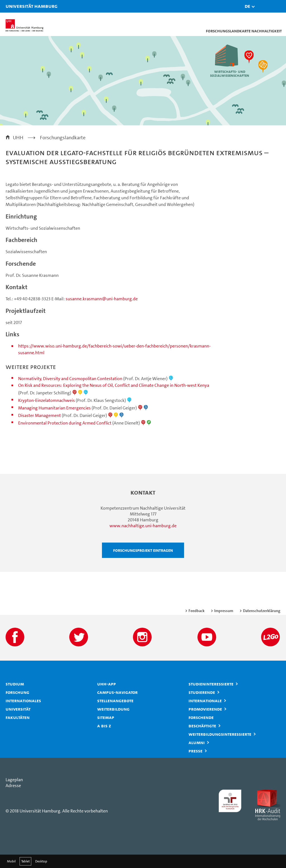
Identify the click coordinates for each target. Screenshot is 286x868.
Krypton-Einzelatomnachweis (47, 400)
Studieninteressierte (211, 684)
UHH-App (107, 684)
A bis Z (104, 726)
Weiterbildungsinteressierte (220, 734)
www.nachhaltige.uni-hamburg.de (143, 526)
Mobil (11, 861)
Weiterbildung (113, 709)
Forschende (201, 717)
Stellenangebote (115, 701)
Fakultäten (18, 717)
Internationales (23, 701)
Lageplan (14, 780)
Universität (18, 709)
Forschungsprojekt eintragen (143, 550)
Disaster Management (40, 415)
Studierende (202, 692)
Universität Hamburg (13, 6)
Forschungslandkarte (63, 138)
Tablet (25, 861)
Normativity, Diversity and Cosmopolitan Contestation (70, 379)
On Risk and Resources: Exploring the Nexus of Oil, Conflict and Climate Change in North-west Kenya (114, 385)
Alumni (197, 742)
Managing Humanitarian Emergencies (54, 408)
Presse (196, 751)
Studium (15, 684)
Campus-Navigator (117, 692)
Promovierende (205, 709)
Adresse (13, 786)
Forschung (17, 692)
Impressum (224, 611)
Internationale (205, 701)
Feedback (196, 611)
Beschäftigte (202, 726)
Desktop (41, 861)
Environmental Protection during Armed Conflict (65, 423)
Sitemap (106, 717)
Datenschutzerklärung (262, 611)
